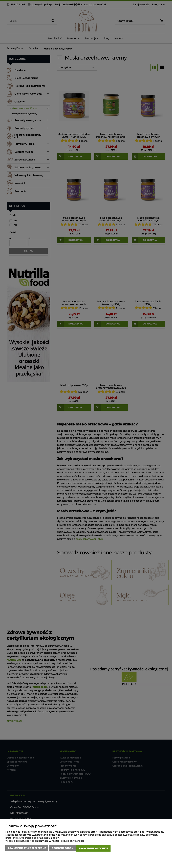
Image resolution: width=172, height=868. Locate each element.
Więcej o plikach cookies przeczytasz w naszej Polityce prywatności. (45, 841)
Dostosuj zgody (62, 849)
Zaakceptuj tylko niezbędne (27, 849)
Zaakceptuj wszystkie (93, 849)
